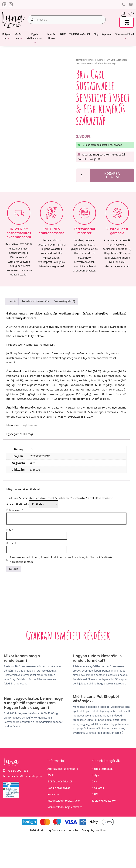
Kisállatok (98, 788)
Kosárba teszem (112, 175)
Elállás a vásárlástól (60, 781)
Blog (96, 34)
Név (10, 530)
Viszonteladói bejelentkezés (65, 807)
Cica (94, 781)
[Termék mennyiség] (83, 175)
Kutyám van (6, 36)
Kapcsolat (107, 34)
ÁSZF (51, 775)
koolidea (101, 830)
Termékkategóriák (85, 60)
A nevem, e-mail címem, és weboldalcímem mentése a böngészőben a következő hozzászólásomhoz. (61, 559)
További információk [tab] (36, 301)
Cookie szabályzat (59, 788)
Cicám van (19, 36)
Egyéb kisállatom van (35, 36)
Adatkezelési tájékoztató (63, 769)
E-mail (11, 543)
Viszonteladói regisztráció (64, 801)
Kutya (100, 60)
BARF (63, 34)
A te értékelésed (18, 504)
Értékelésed (15, 510)
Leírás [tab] (12, 301)
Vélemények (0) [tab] (65, 301)
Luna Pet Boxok (52, 36)
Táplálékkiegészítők (80, 34)
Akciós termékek (102, 769)
